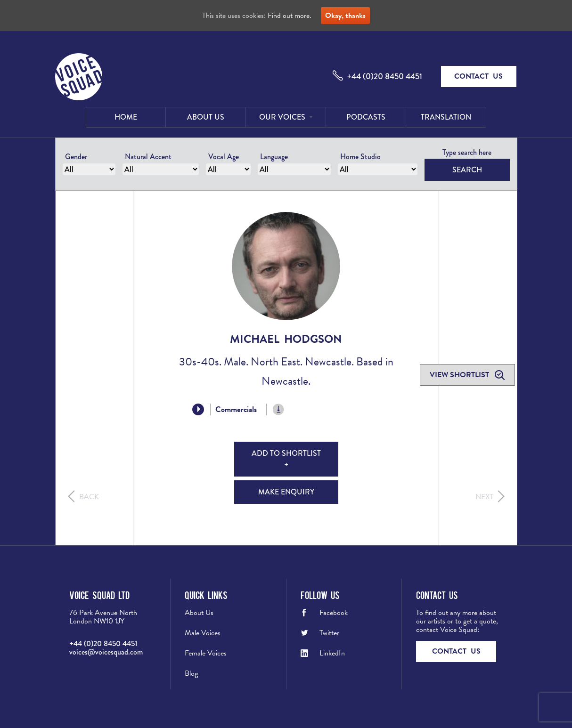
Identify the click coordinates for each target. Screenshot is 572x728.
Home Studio (360, 157)
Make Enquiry (286, 492)
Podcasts (366, 117)
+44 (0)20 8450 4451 (384, 76)
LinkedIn (332, 653)
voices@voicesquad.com (106, 652)
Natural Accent (148, 157)
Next (484, 497)
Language (274, 157)
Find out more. (290, 16)
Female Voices (206, 653)
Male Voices (203, 633)
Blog (191, 673)
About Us (206, 117)
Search (467, 170)
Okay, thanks (345, 16)
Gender (76, 157)
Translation (446, 117)
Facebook (334, 613)
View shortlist (460, 375)
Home (126, 117)
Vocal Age (224, 157)
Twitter (329, 633)
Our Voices (282, 117)
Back (89, 497)
